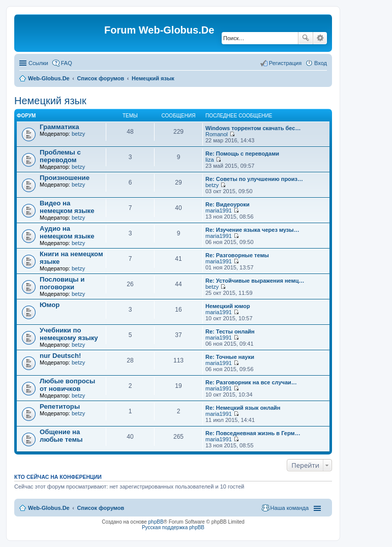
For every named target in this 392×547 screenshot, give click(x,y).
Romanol (217, 134)
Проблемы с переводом (60, 156)
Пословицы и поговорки (62, 283)
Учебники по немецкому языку (69, 334)
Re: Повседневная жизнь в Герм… (253, 433)
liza (210, 160)
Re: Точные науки (230, 357)
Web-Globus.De (49, 78)
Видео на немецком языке (67, 207)
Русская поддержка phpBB (173, 527)
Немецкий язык (153, 78)
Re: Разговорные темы (237, 255)
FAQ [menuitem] (67, 63)
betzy (78, 134)
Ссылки (38, 63)
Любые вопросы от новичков (67, 385)
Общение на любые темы (61, 436)
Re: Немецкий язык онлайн (243, 408)
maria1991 (219, 210)
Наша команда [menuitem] (290, 508)
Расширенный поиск (320, 38)
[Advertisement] (316, 203)
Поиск (306, 38)
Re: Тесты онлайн (230, 331)
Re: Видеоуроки (228, 204)
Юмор (50, 305)
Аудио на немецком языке (67, 232)
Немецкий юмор (228, 306)
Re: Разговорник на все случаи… (251, 382)
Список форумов (100, 78)
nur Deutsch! (60, 356)
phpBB (156, 522)
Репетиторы (60, 406)
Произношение (65, 178)
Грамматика (59, 127)
